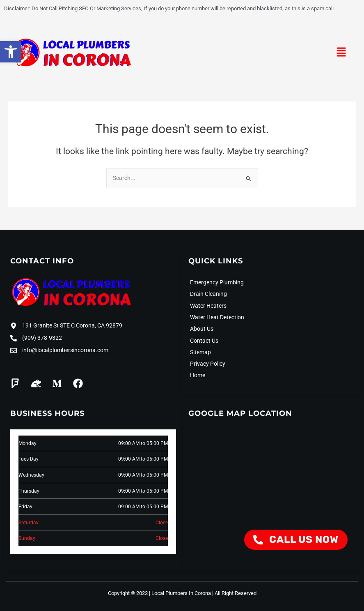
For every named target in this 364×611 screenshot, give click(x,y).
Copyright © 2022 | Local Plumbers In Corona (159, 593)
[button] (341, 53)
